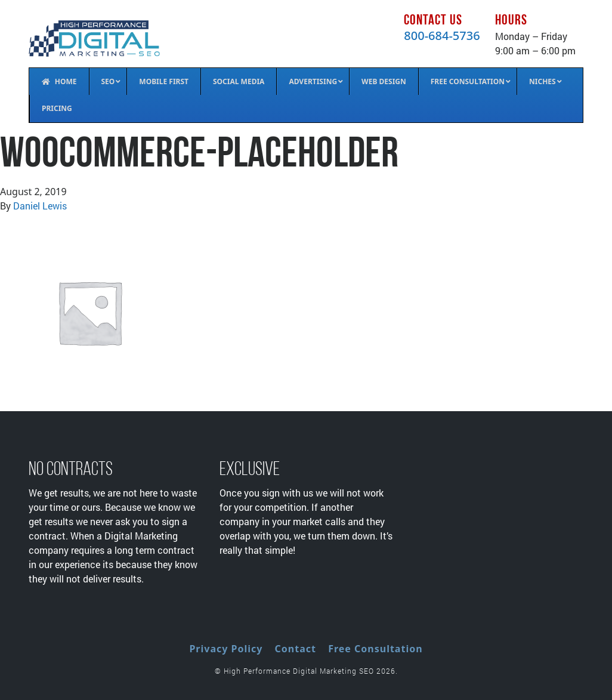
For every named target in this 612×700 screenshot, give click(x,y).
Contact (296, 649)
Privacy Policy (226, 649)
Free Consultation (375, 649)
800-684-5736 (442, 36)
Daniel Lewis (40, 206)
